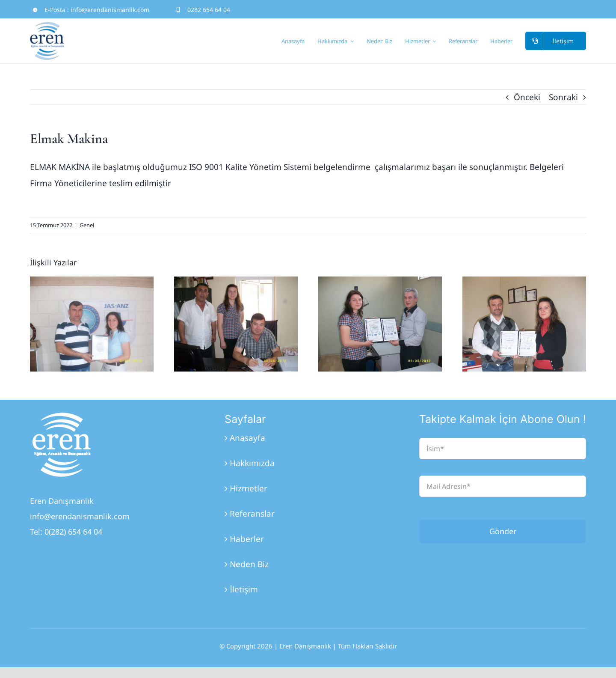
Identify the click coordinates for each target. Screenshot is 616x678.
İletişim (244, 589)
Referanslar (252, 514)
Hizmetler (249, 488)
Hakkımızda (252, 463)
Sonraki (563, 97)
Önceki (527, 97)
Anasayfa (247, 438)
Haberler (247, 539)
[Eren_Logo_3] (62, 416)
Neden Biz (249, 564)
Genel (87, 225)
